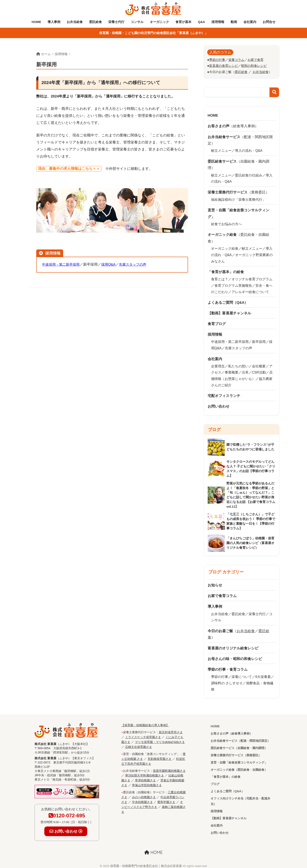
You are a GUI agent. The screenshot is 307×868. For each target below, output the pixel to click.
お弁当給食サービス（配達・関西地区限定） (240, 739)
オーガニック (159, 22)
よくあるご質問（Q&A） (227, 790)
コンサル (137, 22)
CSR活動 (259, 370)
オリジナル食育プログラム (252, 278)
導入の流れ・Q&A (249, 150)
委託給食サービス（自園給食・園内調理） (239, 746)
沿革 (245, 370)
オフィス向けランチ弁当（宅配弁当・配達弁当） (240, 800)
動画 (234, 22)
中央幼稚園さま (142, 798)
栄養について (242, 675)
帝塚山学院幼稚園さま (147, 781)
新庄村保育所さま (171, 730)
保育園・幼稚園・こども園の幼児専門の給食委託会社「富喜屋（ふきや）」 (153, 33)
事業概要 (232, 370)
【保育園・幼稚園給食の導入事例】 (145, 723)
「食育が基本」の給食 (226, 775)
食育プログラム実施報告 (233, 284)
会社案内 (250, 22)
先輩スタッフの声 (136, 264)
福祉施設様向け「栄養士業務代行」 (238, 199)
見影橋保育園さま (159, 756)
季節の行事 (220, 675)
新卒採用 (259, 340)
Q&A (201, 22)
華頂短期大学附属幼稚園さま (145, 772)
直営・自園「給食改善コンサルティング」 (239, 761)
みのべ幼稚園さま (144, 793)
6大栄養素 (263, 675)
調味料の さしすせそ (227, 681)
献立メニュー (221, 150)
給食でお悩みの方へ (226, 223)
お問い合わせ (220, 832)
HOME (36, 22)
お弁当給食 (75, 22)
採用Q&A (111, 264)
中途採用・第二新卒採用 (62, 264)
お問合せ (269, 22)
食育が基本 (183, 22)
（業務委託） (238, 191)
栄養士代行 (116, 22)
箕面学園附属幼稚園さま (169, 767)
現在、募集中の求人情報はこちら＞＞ (69, 169)
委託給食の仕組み (249, 175)
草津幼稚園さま (145, 777)
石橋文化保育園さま (139, 744)
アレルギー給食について (250, 290)
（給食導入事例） (233, 126)
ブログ (215, 782)
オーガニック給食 (225, 247)
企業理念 (218, 364)
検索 (274, 92)
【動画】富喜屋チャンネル (229, 817)
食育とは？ (220, 278)
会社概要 (259, 364)
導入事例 (54, 22)
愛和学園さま (166, 798)
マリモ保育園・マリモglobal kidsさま (160, 739)
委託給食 (96, 22)
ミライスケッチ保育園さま (143, 735)
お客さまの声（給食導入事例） (232, 732)
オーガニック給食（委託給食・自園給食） (239, 768)
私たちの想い (238, 364)
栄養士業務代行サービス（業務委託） (236, 753)
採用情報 (218, 22)
